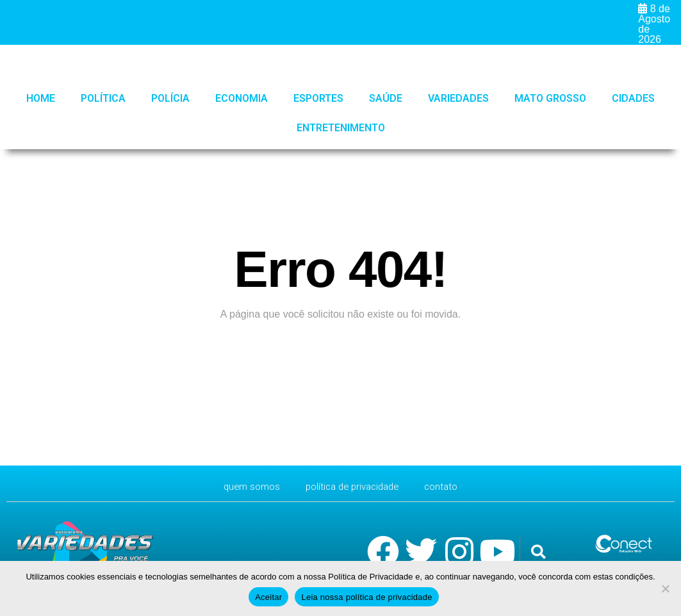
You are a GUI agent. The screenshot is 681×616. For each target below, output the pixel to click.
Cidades (633, 98)
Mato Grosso (550, 98)
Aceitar (268, 597)
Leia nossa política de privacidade (366, 597)
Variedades (458, 98)
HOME (41, 98)
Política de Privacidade (353, 486)
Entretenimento (341, 128)
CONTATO (447, 486)
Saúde (386, 98)
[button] (538, 552)
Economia (242, 98)
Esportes (318, 98)
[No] (665, 588)
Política (103, 98)
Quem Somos (246, 486)
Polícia (170, 98)
